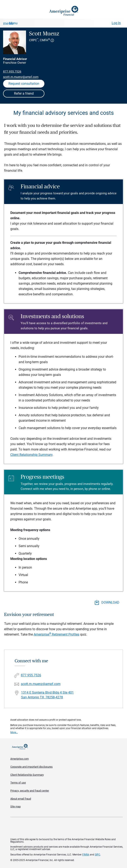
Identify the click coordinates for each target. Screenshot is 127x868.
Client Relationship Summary (31, 455)
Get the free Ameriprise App (67, 828)
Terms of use (18, 783)
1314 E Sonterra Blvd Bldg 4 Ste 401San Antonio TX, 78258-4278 (47, 695)
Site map (15, 806)
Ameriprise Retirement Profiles (56, 634)
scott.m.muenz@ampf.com (21, 77)
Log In (116, 23)
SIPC (97, 855)
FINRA (86, 855)
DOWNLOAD (107, 602)
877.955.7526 (12, 72)
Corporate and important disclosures (31, 767)
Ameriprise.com (20, 759)
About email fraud (21, 799)
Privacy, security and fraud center (30, 791)
